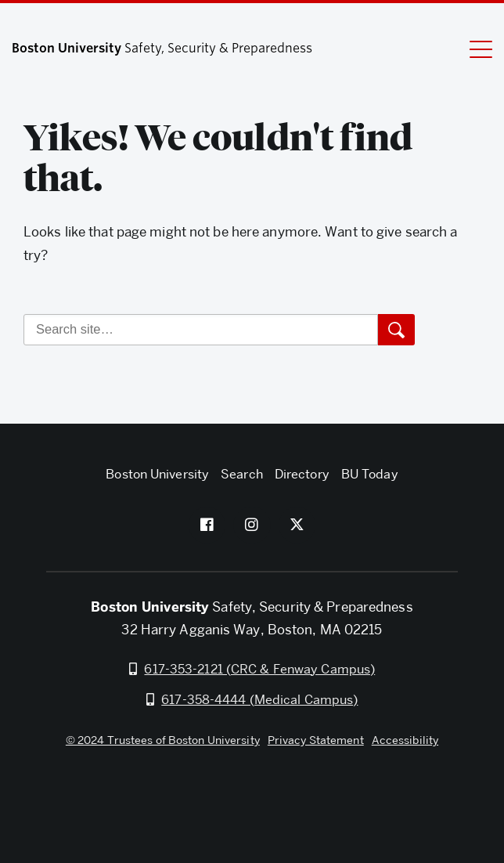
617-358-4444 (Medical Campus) (259, 700)
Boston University (252, 796)
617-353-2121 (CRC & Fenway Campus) (259, 669)
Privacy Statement (316, 740)
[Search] (201, 330)
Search (242, 474)
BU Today (370, 474)
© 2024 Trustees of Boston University (163, 740)
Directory (302, 474)
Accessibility (405, 740)
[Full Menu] (471, 49)
